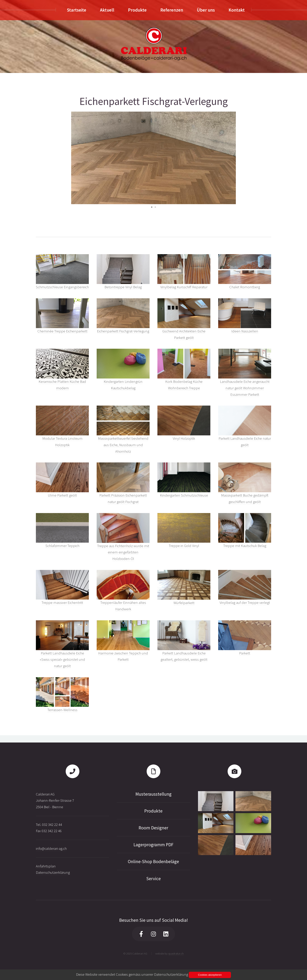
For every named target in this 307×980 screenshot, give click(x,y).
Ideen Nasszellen (245, 331)
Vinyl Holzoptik (184, 438)
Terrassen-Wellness (62, 710)
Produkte (153, 811)
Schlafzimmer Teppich (62, 546)
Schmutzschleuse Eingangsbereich (62, 287)
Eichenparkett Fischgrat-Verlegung (123, 331)
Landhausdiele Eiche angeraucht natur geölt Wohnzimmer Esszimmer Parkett (245, 388)
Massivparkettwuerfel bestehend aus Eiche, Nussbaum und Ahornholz (123, 445)
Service (153, 879)
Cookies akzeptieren (210, 975)
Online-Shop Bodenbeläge (153, 861)
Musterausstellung (153, 794)
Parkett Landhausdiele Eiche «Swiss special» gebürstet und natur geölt (62, 660)
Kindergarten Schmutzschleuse (184, 495)
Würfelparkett (184, 603)
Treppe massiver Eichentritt (62, 603)
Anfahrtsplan (46, 866)
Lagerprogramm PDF (153, 845)
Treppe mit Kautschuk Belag (245, 546)
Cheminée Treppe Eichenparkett (62, 331)
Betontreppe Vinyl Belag (123, 287)
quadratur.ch (176, 953)
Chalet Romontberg (245, 287)
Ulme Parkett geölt (62, 495)
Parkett (245, 653)
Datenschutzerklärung (53, 872)
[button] (232, 158)
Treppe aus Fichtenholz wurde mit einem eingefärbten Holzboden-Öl (123, 552)
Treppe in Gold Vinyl (184, 546)
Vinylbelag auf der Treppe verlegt (245, 603)
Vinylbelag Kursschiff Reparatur (184, 287)
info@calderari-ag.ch (51, 849)
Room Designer (153, 828)
